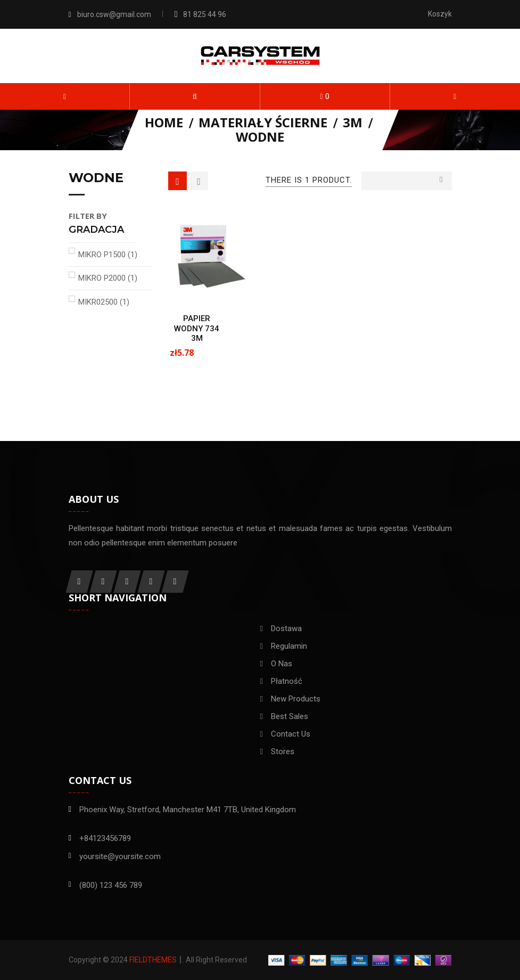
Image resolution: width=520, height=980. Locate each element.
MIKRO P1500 (108, 255)
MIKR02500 (104, 302)
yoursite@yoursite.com (120, 856)
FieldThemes (153, 960)
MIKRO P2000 (108, 278)
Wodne (96, 178)
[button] (195, 96)
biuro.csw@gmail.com (114, 14)
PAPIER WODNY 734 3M (197, 329)
